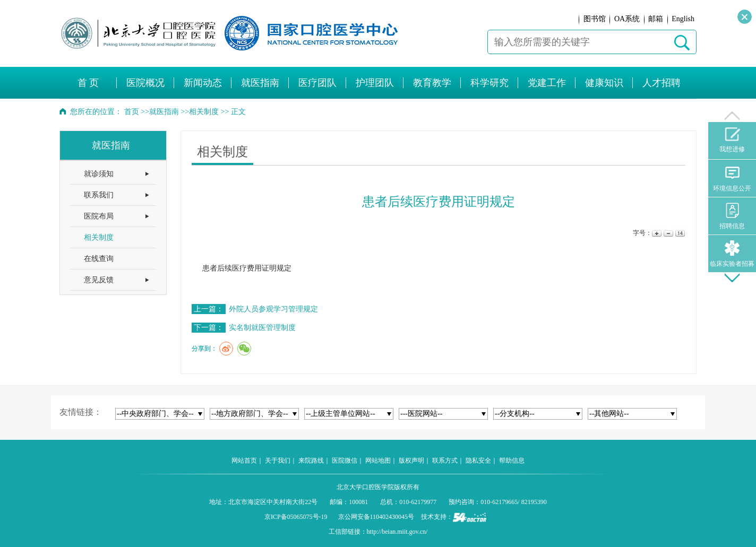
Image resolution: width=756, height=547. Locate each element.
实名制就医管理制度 (262, 328)
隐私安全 (478, 461)
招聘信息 (732, 216)
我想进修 (732, 140)
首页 (132, 112)
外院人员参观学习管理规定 (273, 309)
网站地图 (378, 461)
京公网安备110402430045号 (376, 517)
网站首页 (244, 461)
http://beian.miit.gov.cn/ (397, 532)
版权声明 (411, 461)
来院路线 (311, 461)
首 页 (88, 83)
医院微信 (345, 461)
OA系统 (627, 19)
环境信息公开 (732, 179)
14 (679, 233)
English (683, 19)
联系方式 (445, 461)
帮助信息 (512, 461)
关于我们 (278, 461)
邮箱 (656, 19)
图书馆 (595, 19)
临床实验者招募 (732, 254)
